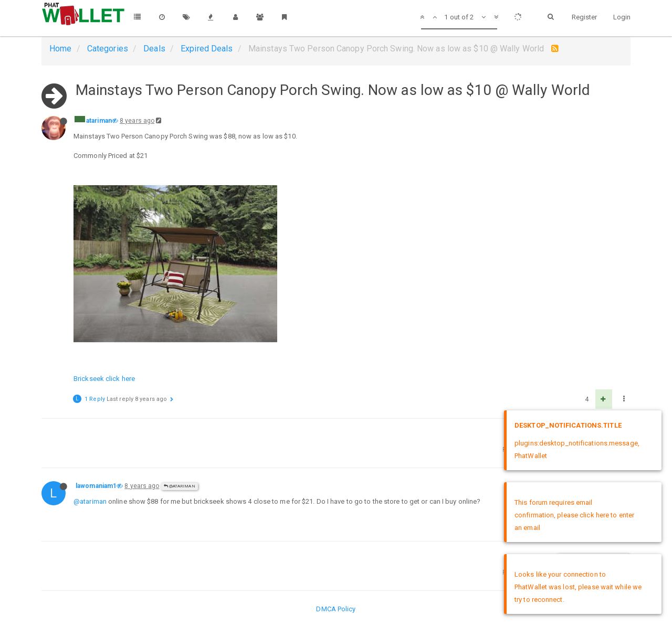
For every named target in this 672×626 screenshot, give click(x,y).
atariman (99, 121)
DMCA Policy (336, 609)
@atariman (180, 486)
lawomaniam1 (96, 486)
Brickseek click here (104, 379)
